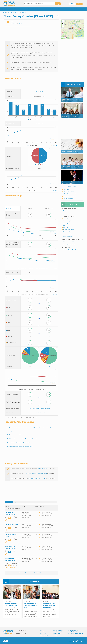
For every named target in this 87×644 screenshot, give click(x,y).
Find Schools (43, 634)
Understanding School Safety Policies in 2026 (11, 605)
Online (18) (66, 228)
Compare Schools (57, 634)
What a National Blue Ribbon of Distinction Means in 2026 (49, 606)
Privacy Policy (79, 642)
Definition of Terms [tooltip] (9, 209)
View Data (55, 119)
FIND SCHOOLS (14, 9)
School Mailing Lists (73, 632)
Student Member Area (58, 630)
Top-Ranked (66, 219)
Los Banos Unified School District (39, 413)
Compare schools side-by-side (70, 213)
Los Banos (14, 24)
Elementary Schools (35, 502)
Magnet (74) (66, 223)
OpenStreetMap (81, 38)
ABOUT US (74, 9)
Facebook (7, 641)
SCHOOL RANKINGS (34, 9)
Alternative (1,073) (67, 234)
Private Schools (53, 502)
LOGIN (72, 4)
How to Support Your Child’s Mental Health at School (31, 606)
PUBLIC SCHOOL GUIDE (55, 9)
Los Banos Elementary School (12, 535)
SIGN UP (79, 4)
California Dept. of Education (70, 250)
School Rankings (44, 635)
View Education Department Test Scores (39, 408)
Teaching (66, 190)
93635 (20, 24)
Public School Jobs (69, 198)
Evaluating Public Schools (70, 196)
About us (42, 632)
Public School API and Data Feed (76, 634)
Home (42, 630)
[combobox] (38, 4)
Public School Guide (58, 632)
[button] (72, 28)
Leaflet (75, 38)
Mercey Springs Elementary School (37, 479)
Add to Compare (11, 520)
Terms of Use (72, 642)
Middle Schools (26, 502)
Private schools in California (70, 242)
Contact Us (55, 635)
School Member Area (73, 630)
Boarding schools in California (70, 244)
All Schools (9, 502)
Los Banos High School (43, 469)
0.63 (49, 367)
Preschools (45, 502)
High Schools (17, 502)
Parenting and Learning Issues (71, 194)
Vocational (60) (67, 232)
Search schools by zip (68, 211)
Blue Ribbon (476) (67, 221)
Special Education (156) (69, 230)
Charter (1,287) (67, 225)
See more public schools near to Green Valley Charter (31, 573)
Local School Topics (69, 192)
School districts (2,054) (69, 236)
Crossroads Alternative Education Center (36, 474)
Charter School (39, 92)
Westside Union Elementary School (11, 547)
